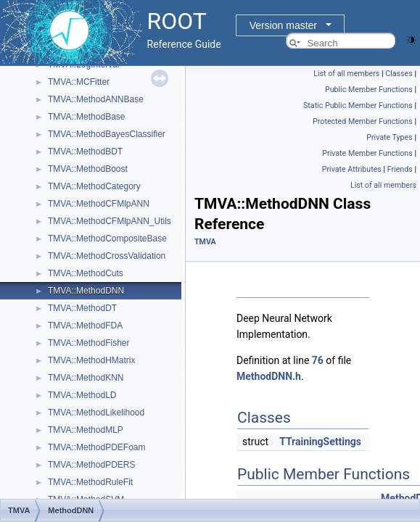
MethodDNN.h (269, 376)
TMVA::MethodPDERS (91, 465)
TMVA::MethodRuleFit (90, 482)
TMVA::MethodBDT (85, 152)
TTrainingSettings (320, 442)
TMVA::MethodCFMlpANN (99, 204)
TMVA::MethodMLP (86, 430)
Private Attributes (352, 169)
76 (318, 360)
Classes (399, 74)
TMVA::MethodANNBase (96, 99)
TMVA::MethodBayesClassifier (107, 134)
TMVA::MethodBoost (88, 169)
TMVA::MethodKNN (86, 378)
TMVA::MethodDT (82, 308)
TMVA (205, 242)
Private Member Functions (367, 153)
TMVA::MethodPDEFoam (96, 447)
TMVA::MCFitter (79, 82)
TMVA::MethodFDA (85, 326)
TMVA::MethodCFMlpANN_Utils (110, 221)
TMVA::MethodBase (87, 117)
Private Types (390, 137)
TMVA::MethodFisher (88, 343)
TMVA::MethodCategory (94, 186)
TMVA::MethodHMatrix (91, 360)
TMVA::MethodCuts (86, 273)
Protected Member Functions (363, 121)
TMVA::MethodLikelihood (96, 413)
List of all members (346, 74)
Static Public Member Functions (358, 105)
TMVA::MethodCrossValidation (107, 256)
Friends (400, 169)
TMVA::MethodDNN (86, 291)
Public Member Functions (369, 90)
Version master (283, 25)
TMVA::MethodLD (82, 395)
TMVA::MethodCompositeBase (107, 239)
